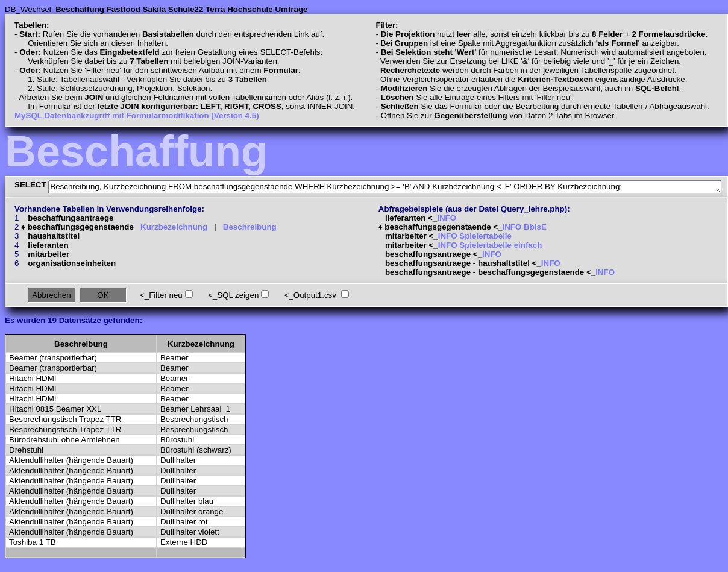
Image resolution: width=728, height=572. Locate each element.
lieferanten (48, 245)
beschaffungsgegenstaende (81, 227)
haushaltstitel (54, 236)
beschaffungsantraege (71, 218)
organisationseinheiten (72, 263)
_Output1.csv (312, 295)
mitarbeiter (49, 254)
